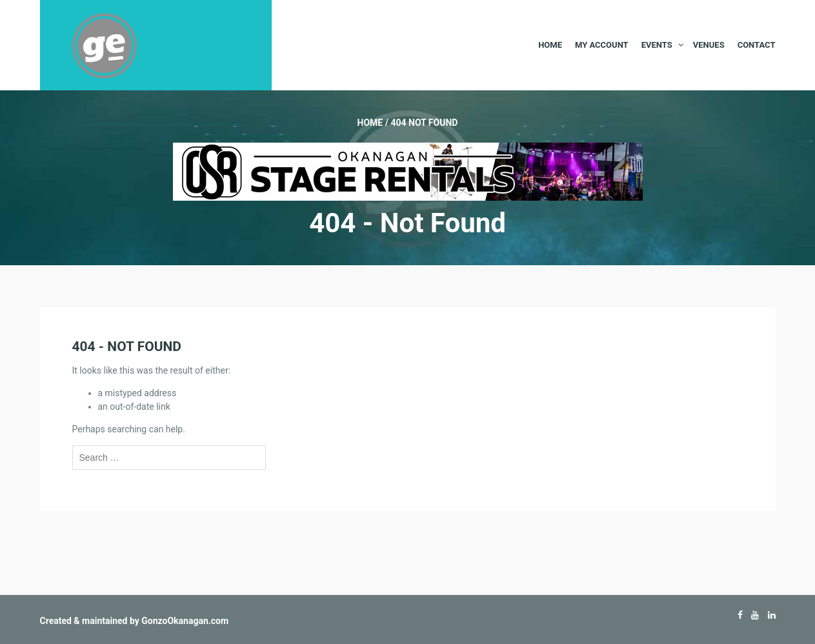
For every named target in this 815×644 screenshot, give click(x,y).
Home (550, 45)
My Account (602, 45)
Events (657, 45)
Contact (757, 45)
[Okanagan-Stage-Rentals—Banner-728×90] (408, 171)
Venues (709, 45)
